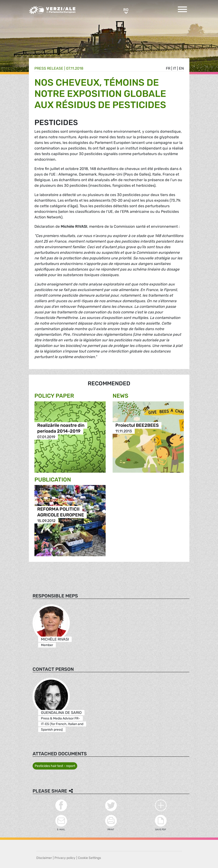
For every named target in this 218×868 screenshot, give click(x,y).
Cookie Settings (89, 858)
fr (168, 68)
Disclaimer (44, 858)
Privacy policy (65, 858)
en (181, 68)
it (175, 68)
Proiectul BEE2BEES (137, 425)
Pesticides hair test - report (55, 766)
